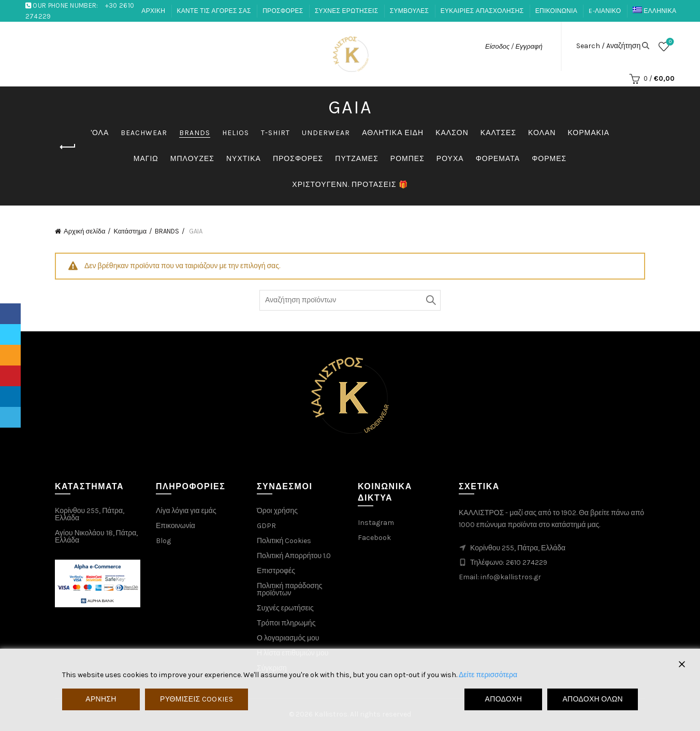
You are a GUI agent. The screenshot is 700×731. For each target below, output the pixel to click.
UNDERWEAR (326, 133)
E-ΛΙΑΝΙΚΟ (605, 11)
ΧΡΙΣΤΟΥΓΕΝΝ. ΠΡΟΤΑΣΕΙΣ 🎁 (350, 185)
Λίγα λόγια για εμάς (186, 511)
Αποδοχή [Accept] (504, 699)
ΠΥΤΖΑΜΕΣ (357, 159)
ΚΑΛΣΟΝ (452, 133)
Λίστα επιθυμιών (669, 42)
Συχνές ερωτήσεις (285, 608)
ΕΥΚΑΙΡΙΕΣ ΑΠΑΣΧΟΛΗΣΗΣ (482, 11)
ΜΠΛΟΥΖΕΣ (192, 159)
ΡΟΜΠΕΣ (407, 159)
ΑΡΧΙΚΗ (153, 11)
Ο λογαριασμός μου (288, 638)
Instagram (376, 523)
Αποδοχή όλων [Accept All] (593, 699)
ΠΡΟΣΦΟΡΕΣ (283, 11)
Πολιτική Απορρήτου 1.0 (294, 556)
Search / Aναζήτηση (609, 46)
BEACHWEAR (144, 133)
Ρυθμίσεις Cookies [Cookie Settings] (196, 699)
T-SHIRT (275, 133)
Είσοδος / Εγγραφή (514, 46)
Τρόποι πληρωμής (286, 623)
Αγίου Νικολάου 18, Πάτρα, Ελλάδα (96, 537)
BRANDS (195, 133)
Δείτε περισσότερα (488, 675)
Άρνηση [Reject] (101, 699)
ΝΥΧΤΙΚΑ (244, 159)
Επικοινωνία (176, 526)
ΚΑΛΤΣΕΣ (498, 133)
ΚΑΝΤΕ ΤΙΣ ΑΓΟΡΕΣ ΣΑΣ (214, 11)
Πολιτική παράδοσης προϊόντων (290, 589)
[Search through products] (350, 300)
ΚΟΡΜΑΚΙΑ (588, 133)
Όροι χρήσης (277, 511)
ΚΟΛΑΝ (542, 133)
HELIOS (236, 133)
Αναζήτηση (430, 300)
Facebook (374, 538)
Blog (163, 541)
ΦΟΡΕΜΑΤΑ (498, 159)
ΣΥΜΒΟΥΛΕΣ (410, 11)
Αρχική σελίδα (84, 231)
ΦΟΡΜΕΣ (549, 159)
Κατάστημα (130, 231)
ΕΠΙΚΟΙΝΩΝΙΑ (556, 11)
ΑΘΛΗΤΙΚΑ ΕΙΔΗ (393, 133)
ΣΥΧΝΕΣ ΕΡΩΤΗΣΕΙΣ (346, 11)
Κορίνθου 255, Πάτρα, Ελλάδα (90, 514)
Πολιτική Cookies (284, 541)
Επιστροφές (276, 571)
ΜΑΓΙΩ (146, 159)
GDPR (266, 526)
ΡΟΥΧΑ (450, 159)
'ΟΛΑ (100, 133)
